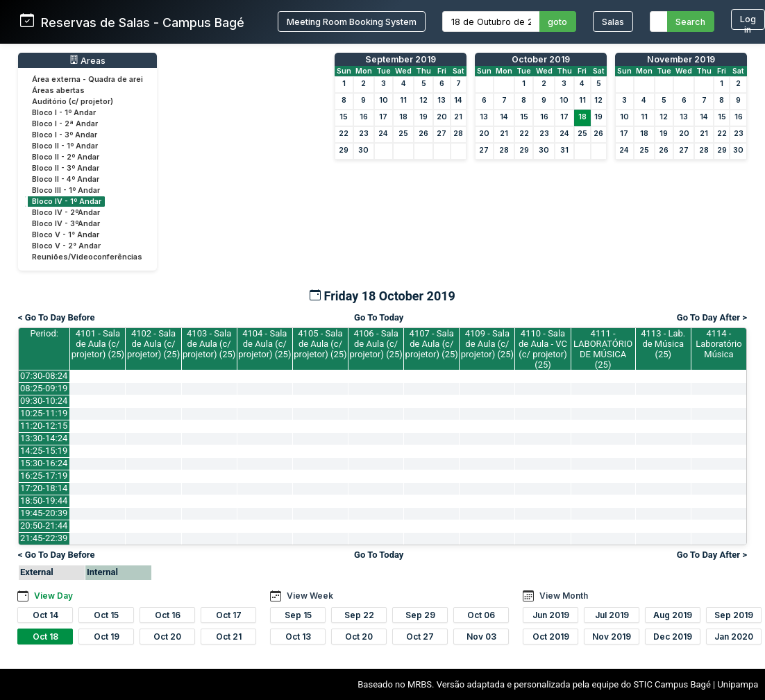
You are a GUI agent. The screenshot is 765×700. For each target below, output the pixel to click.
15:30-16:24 (44, 463)
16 (364, 117)
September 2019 (401, 59)
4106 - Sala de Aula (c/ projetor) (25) (376, 344)
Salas (613, 22)
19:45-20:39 (44, 513)
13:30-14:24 (44, 438)
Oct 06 (481, 615)
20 (442, 117)
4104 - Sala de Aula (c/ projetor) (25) (264, 344)
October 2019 (541, 59)
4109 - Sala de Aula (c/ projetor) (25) (487, 344)
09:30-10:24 (44, 401)
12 (423, 100)
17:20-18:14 (44, 488)
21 (458, 117)
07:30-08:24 (44, 376)
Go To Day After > (712, 317)
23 (364, 134)
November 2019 (681, 59)
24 (383, 134)
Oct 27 (420, 637)
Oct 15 (106, 615)
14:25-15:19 (44, 451)
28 (458, 134)
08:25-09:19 (44, 388)
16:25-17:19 (44, 476)
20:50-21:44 (44, 526)
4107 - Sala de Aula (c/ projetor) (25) (432, 344)
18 (403, 117)
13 (442, 100)
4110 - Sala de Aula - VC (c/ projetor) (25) (543, 349)
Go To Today (379, 317)
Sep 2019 (734, 615)
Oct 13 (298, 637)
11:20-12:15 (44, 426)
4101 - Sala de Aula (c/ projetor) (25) (98, 344)
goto (557, 22)
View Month (564, 596)
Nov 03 (481, 637)
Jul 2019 (612, 615)
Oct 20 (167, 637)
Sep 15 (298, 615)
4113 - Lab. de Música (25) (663, 344)
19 (423, 117)
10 (384, 100)
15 (344, 117)
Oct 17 (229, 615)
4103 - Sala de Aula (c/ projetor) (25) (209, 344)
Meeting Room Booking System (352, 22)
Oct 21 (229, 637)
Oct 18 (45, 637)
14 (458, 100)
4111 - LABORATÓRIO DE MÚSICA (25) (603, 349)
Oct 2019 (551, 637)
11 (403, 100)
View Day (53, 596)
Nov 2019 (612, 637)
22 (344, 134)
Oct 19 (107, 637)
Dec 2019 (673, 637)
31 (564, 150)
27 (442, 134)
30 (363, 150)
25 (403, 134)
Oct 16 (168, 615)
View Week (310, 596)
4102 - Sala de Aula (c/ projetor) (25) (153, 344)
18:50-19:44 (44, 501)
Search (690, 22)
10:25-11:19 (44, 413)
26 (423, 134)
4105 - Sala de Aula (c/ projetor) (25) (320, 344)
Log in (748, 22)
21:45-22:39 (44, 538)
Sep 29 (420, 615)
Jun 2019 (551, 615)
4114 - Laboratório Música (719, 344)
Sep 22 (359, 615)
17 (383, 117)
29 (344, 150)
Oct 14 (45, 615)
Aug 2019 (673, 615)
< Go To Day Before (57, 317)
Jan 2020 (734, 637)
